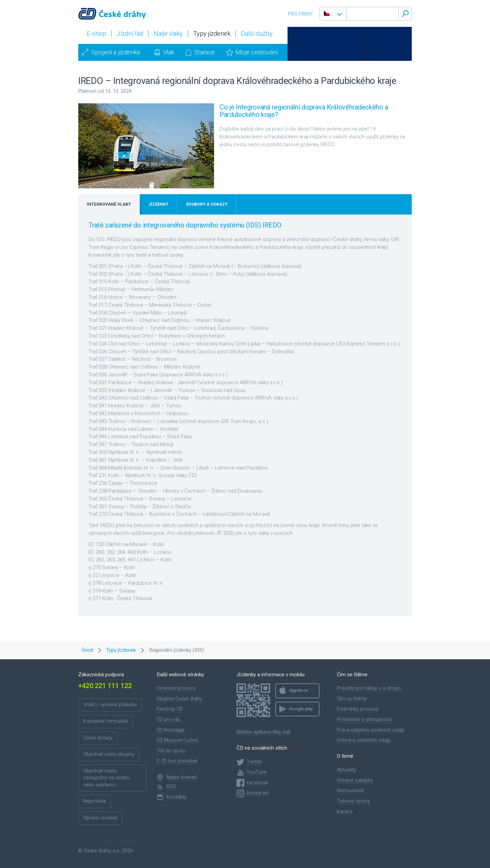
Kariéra (345, 812)
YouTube (257, 772)
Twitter (255, 762)
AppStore (298, 691)
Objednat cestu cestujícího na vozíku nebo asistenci (107, 778)
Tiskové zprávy (353, 801)
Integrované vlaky (109, 204)
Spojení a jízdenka (116, 52)
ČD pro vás (168, 720)
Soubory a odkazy (207, 204)
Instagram (258, 793)
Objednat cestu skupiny (109, 754)
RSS (171, 787)
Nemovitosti (350, 791)
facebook (257, 783)
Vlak (169, 52)
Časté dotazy (98, 738)
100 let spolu (171, 751)
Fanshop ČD (170, 709)
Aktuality (346, 770)
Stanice (205, 52)
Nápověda (95, 801)
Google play (301, 709)
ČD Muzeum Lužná (177, 740)
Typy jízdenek (121, 650)
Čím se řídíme (352, 699)
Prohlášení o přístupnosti (364, 720)
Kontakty (177, 797)
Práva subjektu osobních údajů (371, 730)
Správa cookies (100, 818)
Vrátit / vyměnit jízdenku (110, 705)
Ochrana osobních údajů (364, 740)
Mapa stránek (182, 777)
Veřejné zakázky (355, 780)
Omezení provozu (176, 688)
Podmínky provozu (358, 709)
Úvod (87, 650)
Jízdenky (158, 204)
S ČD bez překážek (177, 761)
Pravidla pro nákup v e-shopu (369, 688)
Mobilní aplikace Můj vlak (264, 732)
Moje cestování (257, 52)
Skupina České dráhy (179, 699)
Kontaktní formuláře (106, 721)
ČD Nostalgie (171, 730)
